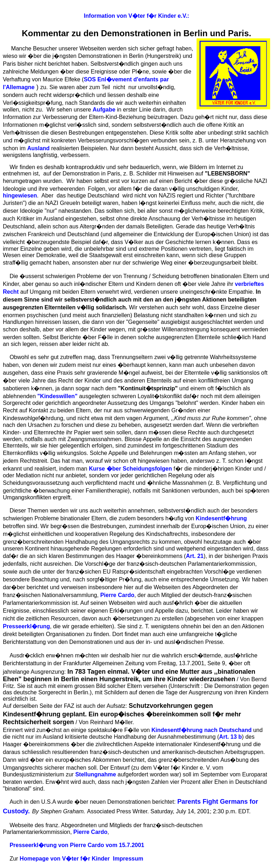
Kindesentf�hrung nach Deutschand (202, 730)
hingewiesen (20, 196)
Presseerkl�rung (26, 626)
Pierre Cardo (117, 595)
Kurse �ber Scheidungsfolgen (130, 469)
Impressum (128, 859)
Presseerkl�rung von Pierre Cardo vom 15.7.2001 (77, 845)
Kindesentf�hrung (221, 518)
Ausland (38, 148)
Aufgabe (104, 110)
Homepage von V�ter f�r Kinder (65, 859)
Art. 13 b (230, 737)
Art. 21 (195, 556)
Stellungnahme (96, 774)
